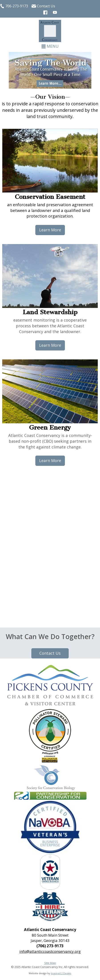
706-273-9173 (17, 6)
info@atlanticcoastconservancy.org (50, 951)
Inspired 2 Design (61, 973)
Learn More (50, 230)
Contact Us (46, 6)
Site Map (50, 963)
